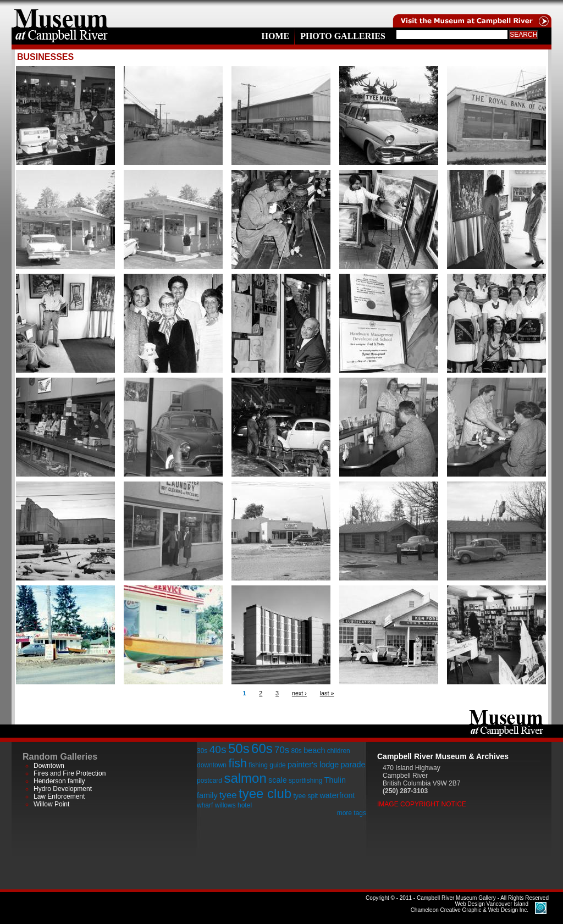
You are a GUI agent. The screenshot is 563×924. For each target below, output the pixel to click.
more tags (352, 813)
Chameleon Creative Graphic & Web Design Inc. (470, 907)
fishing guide (267, 765)
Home (275, 36)
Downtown (49, 766)
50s (239, 748)
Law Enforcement (59, 796)
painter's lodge (313, 765)
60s (262, 748)
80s (296, 751)
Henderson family (59, 781)
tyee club (265, 793)
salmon (245, 778)
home (61, 14)
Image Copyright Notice (422, 804)
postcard (209, 781)
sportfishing (305, 781)
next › (299, 693)
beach (314, 750)
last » (327, 693)
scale (278, 780)
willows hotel (233, 805)
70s (282, 750)
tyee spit (305, 796)
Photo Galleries (343, 36)
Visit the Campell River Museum (471, 14)
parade (353, 765)
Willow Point (51, 804)
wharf (205, 805)
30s (202, 751)
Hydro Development (63, 789)
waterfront (337, 795)
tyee (228, 795)
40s (218, 749)
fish (238, 763)
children (339, 751)
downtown (212, 765)
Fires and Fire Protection (70, 773)
